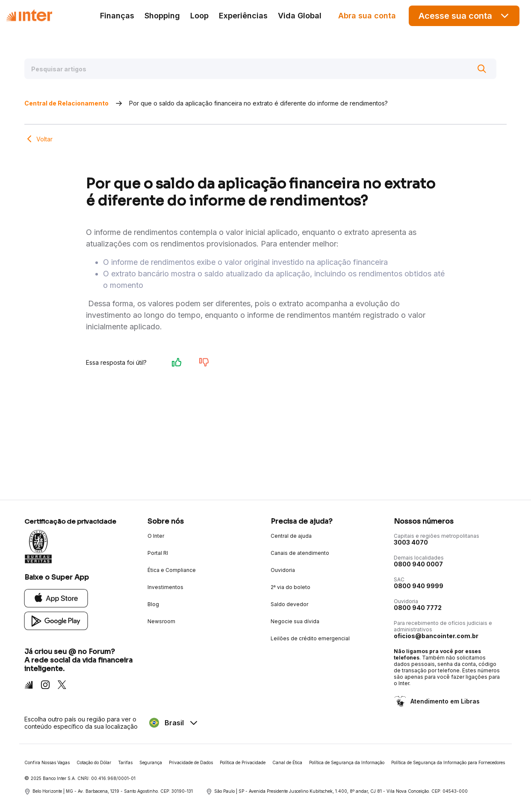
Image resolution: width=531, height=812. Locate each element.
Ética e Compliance (172, 570)
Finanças (117, 16)
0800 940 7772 (418, 608)
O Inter (156, 536)
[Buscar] (482, 69)
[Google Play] (56, 620)
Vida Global (300, 16)
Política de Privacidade (243, 762)
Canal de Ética (287, 762)
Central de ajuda (291, 536)
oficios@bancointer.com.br (436, 636)
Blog (153, 604)
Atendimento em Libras (444, 701)
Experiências (243, 16)
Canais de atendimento (300, 553)
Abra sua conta (367, 16)
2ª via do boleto (291, 587)
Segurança (151, 762)
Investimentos (165, 587)
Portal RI (158, 553)
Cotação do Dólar (94, 762)
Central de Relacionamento (66, 103)
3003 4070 (411, 542)
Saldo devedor (289, 604)
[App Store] (56, 598)
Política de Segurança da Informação (347, 762)
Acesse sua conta (464, 16)
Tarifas (125, 762)
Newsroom (161, 621)
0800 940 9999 (419, 586)
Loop (199, 16)
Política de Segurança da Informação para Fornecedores (448, 762)
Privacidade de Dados (191, 762)
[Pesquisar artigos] (260, 69)
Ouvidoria (283, 570)
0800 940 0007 (418, 564)
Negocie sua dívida (295, 621)
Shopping (162, 16)
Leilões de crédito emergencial (310, 638)
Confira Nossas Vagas (47, 762)
